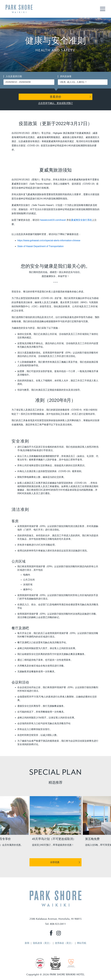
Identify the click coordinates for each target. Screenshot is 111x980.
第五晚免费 (92, 839)
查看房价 (55, 97)
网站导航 (82, 943)
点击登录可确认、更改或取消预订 (55, 103)
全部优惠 (55, 862)
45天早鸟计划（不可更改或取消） (54, 839)
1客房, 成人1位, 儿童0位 (72, 82)
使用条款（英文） (64, 943)
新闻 (27, 943)
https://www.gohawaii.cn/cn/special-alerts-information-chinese (49, 240)
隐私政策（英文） (42, 943)
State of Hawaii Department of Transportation (40, 246)
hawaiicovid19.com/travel (53, 220)
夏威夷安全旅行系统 (82, 220)
